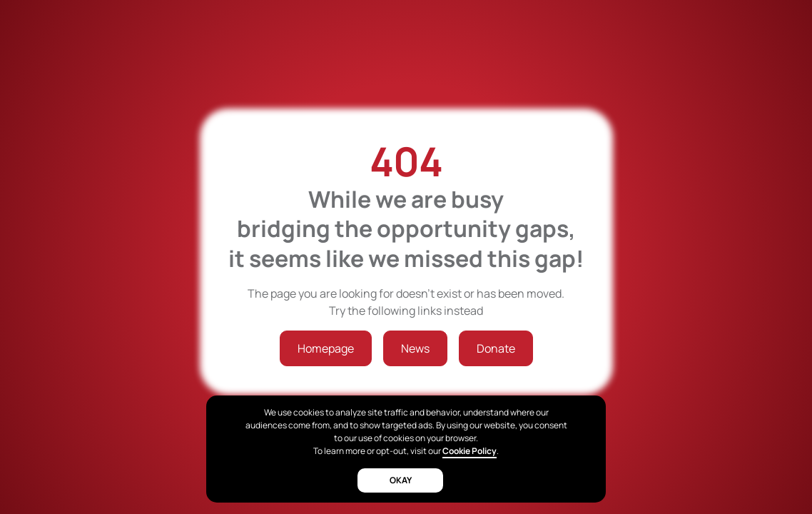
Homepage (326, 348)
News (415, 348)
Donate (496, 348)
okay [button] (401, 480)
